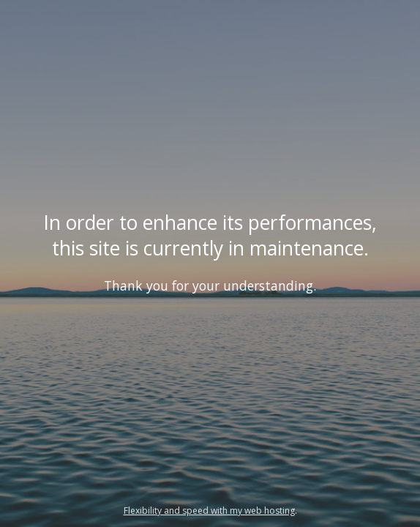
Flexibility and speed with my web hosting (209, 511)
